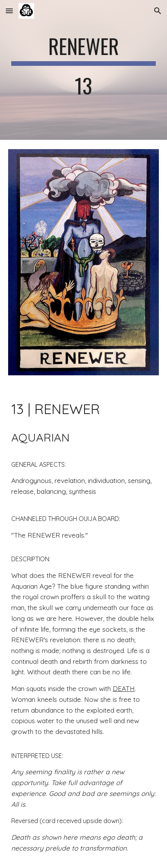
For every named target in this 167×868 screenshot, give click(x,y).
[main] (83, 70)
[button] (9, 11)
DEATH (124, 688)
